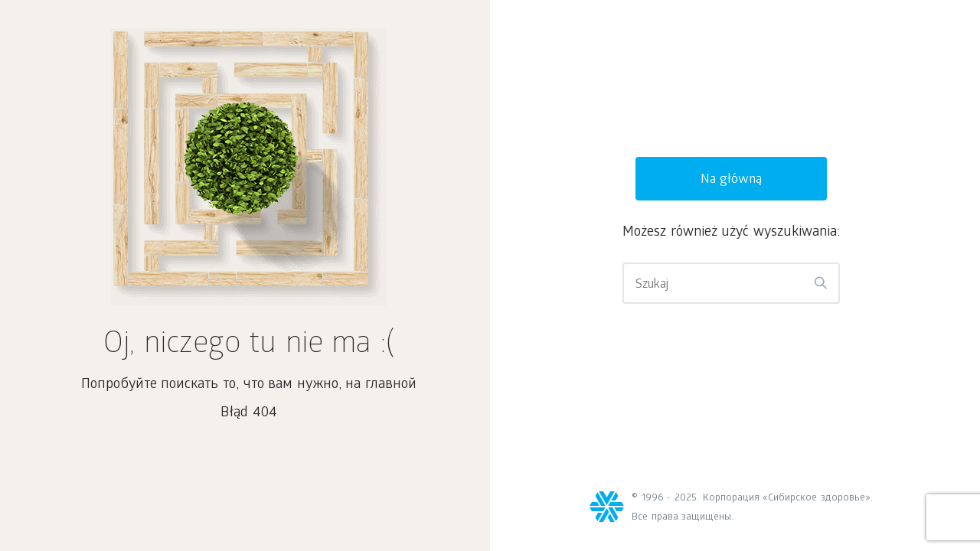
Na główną (732, 180)
